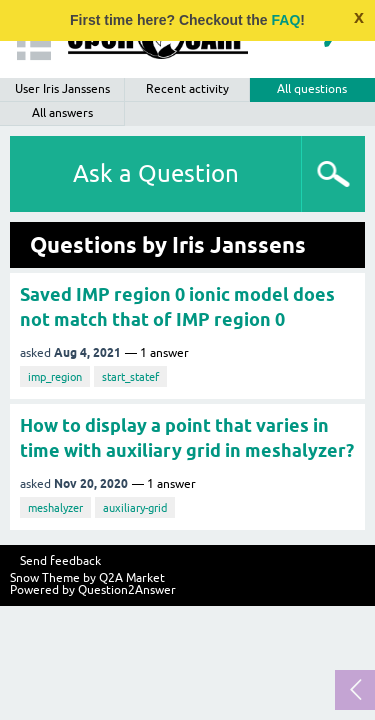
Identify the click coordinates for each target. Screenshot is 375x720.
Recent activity (187, 89)
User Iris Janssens (62, 89)
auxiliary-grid (135, 508)
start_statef (130, 377)
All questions (312, 89)
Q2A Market (132, 578)
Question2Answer (127, 590)
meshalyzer (55, 508)
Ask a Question (156, 173)
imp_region (55, 377)
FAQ (286, 20)
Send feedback (60, 561)
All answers (62, 113)
